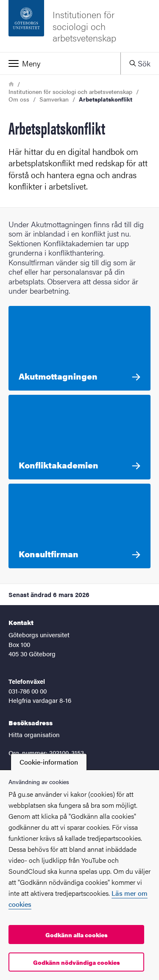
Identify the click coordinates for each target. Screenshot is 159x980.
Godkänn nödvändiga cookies (77, 962)
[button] (60, 63)
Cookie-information (49, 762)
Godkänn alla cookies (77, 935)
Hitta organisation (34, 734)
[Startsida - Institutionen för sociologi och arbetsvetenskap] (79, 26)
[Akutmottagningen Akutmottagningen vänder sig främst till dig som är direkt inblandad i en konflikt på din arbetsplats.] (79, 348)
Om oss (19, 99)
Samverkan (54, 99)
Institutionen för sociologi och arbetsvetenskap (70, 91)
